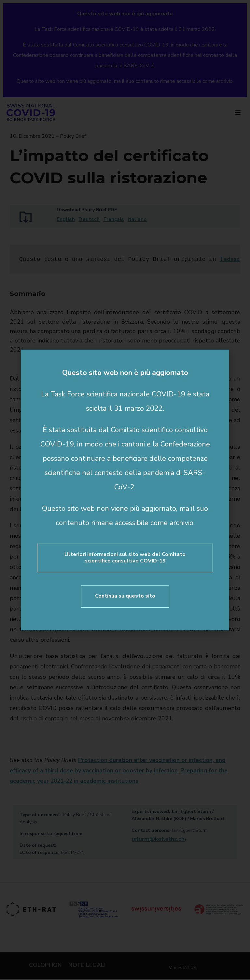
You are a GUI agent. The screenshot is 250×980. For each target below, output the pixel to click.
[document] (125, 490)
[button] (220, 359)
